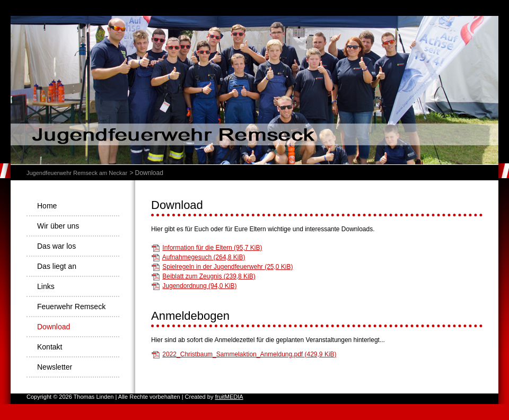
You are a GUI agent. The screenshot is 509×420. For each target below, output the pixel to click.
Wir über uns (58, 226)
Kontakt (50, 347)
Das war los (56, 246)
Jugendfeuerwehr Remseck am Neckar (77, 173)
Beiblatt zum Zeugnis (209, 276)
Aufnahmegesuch (204, 257)
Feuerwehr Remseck (71, 307)
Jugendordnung (199, 286)
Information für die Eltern (212, 248)
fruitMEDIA (229, 397)
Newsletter (55, 367)
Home (47, 206)
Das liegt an (57, 266)
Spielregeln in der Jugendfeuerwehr (227, 267)
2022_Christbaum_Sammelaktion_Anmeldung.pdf (249, 354)
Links (46, 286)
